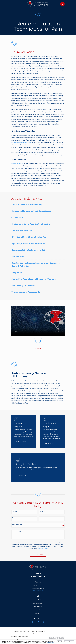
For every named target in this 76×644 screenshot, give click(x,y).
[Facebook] (33, 622)
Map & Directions (38, 591)
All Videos (38, 349)
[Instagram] (38, 622)
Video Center (51, 444)
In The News (23, 475)
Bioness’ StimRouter (17, 163)
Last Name (42, 511)
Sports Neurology (38, 603)
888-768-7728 (38, 576)
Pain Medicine (38, 606)
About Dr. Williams (38, 600)
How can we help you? (17, 531)
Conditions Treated (38, 610)
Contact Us (38, 613)
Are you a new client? (17, 524)
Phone (14, 518)
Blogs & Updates (23, 441)
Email (41, 518)
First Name (15, 511)
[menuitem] (38, 205)
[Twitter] (43, 622)
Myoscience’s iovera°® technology (21, 143)
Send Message (38, 554)
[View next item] (41, 341)
